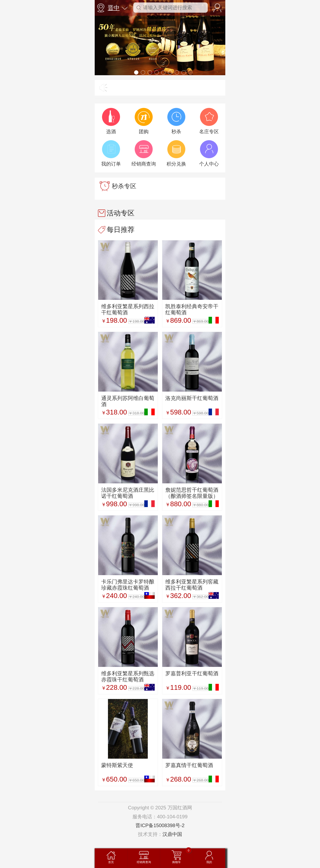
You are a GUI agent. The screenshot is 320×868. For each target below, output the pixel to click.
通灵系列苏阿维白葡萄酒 (128, 401)
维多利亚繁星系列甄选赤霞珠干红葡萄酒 (128, 676)
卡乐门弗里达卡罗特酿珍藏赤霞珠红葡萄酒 (128, 585)
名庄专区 (209, 132)
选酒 (111, 132)
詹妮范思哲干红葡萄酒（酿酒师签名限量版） (192, 493)
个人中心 (209, 164)
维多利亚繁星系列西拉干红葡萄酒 (128, 309)
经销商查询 (144, 164)
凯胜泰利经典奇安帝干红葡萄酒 (192, 309)
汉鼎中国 (172, 834)
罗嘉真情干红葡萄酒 (189, 765)
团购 (144, 132)
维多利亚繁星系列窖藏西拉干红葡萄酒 (192, 585)
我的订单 (111, 164)
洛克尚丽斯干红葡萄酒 (192, 398)
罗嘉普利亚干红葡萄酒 (192, 673)
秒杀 (176, 132)
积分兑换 (176, 164)
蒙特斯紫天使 (117, 765)
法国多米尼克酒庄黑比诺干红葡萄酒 (128, 493)
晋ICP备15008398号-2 (160, 825)
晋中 (118, 8)
